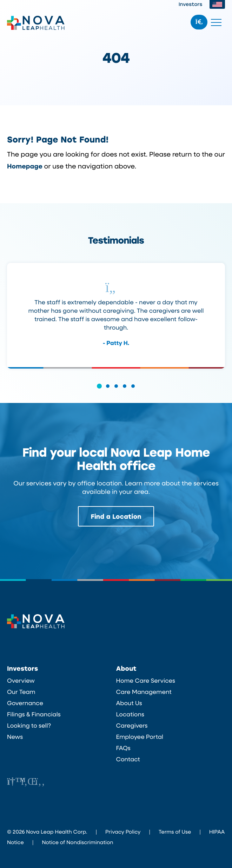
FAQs (123, 748)
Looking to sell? (29, 725)
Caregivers (132, 725)
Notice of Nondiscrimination (77, 842)
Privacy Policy (123, 831)
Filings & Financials (34, 714)
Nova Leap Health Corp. (36, 23)
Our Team (21, 691)
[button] (99, 390)
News (15, 736)
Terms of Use (175, 831)
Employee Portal (140, 736)
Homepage (25, 166)
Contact (128, 759)
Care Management (144, 691)
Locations (130, 714)
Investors (191, 4)
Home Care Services (146, 680)
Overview (21, 680)
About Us (129, 703)
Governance (25, 703)
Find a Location (116, 516)
